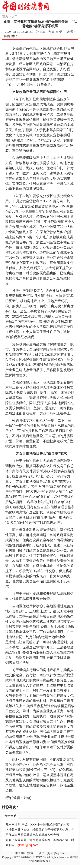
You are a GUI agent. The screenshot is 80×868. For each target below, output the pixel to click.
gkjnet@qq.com (56, 853)
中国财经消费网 (25, 853)
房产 (15, 16)
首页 (5, 16)
